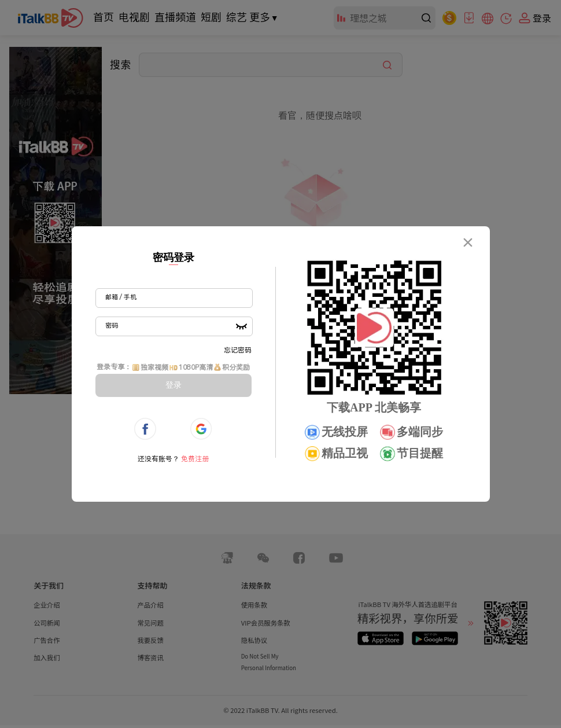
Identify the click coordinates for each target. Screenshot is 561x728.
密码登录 (174, 258)
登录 (174, 385)
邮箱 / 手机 (121, 297)
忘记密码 (238, 350)
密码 (112, 325)
